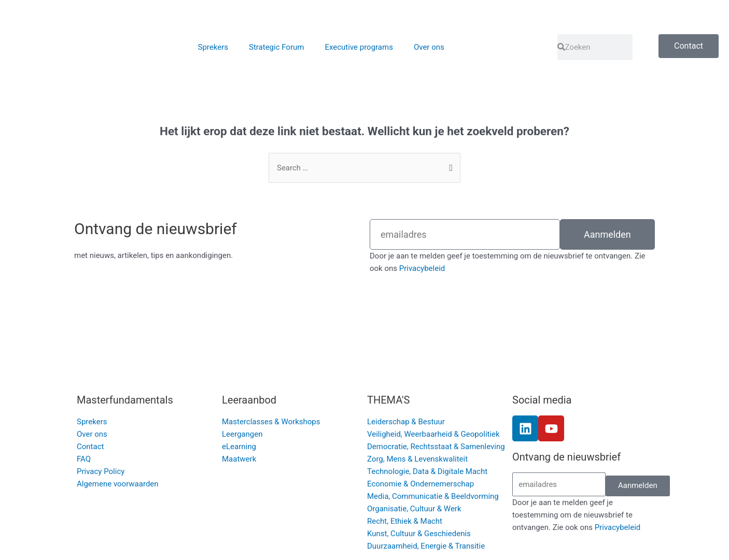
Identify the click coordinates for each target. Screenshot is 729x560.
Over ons (429, 47)
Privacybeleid (422, 268)
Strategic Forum (276, 47)
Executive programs (359, 47)
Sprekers (213, 47)
